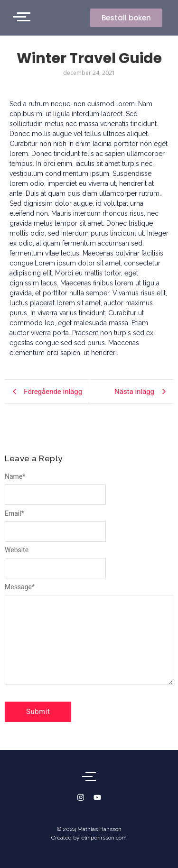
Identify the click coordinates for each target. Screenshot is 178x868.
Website (17, 550)
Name (15, 476)
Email (14, 513)
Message (20, 587)
